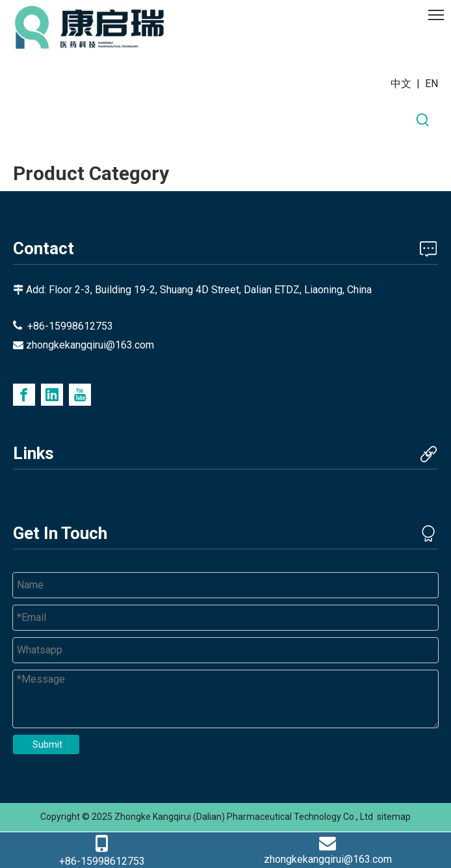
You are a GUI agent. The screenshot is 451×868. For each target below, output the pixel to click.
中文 (401, 84)
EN (432, 84)
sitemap (394, 817)
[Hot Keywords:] (423, 120)
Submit (47, 744)
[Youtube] (80, 395)
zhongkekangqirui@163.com (90, 345)
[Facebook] (24, 395)
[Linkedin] (52, 395)
